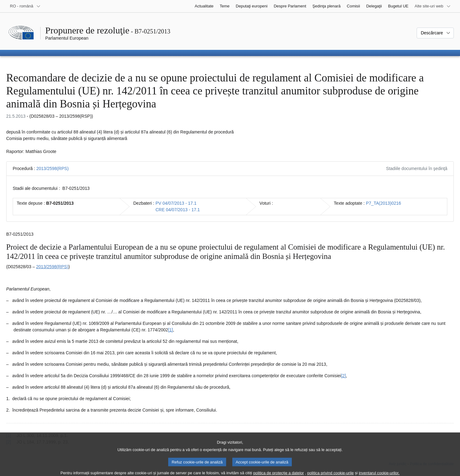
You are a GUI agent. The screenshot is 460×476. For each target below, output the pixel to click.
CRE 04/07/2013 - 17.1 (178, 210)
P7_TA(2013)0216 (383, 203)
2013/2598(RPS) (52, 168)
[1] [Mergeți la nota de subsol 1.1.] (171, 330)
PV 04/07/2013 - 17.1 (176, 203)
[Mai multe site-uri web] (433, 6)
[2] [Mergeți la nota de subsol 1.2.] (344, 376)
